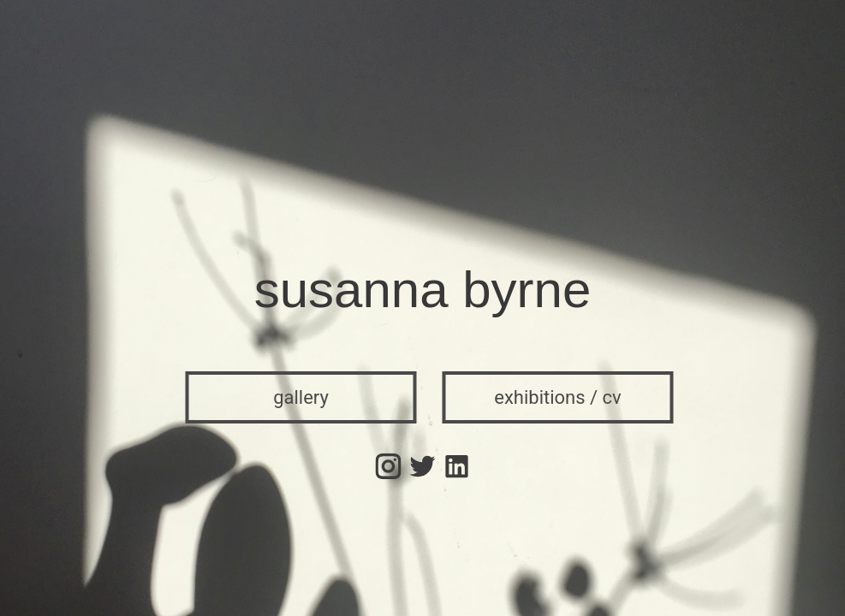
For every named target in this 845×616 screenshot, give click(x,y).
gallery (301, 397)
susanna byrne (423, 290)
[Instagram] (389, 464)
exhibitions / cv (558, 397)
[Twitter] (423, 464)
